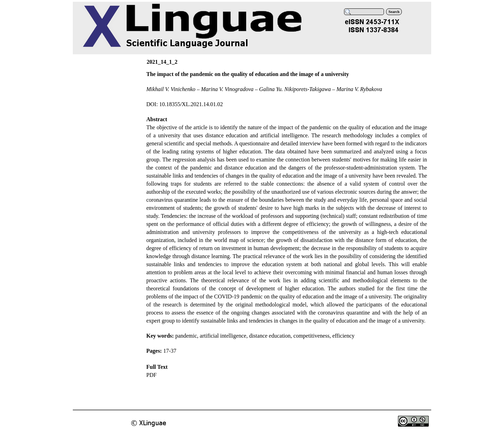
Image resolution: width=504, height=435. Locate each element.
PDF (151, 375)
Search (394, 12)
